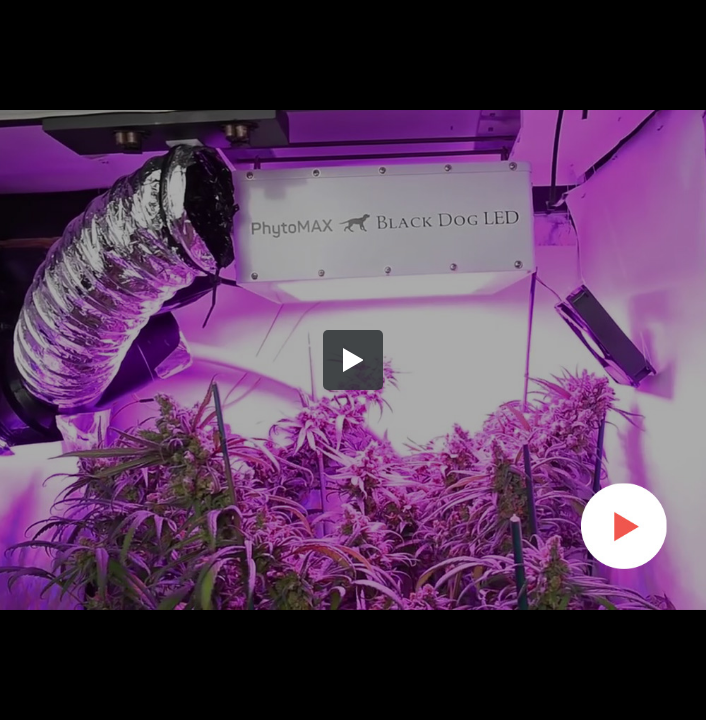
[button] (353, 360)
